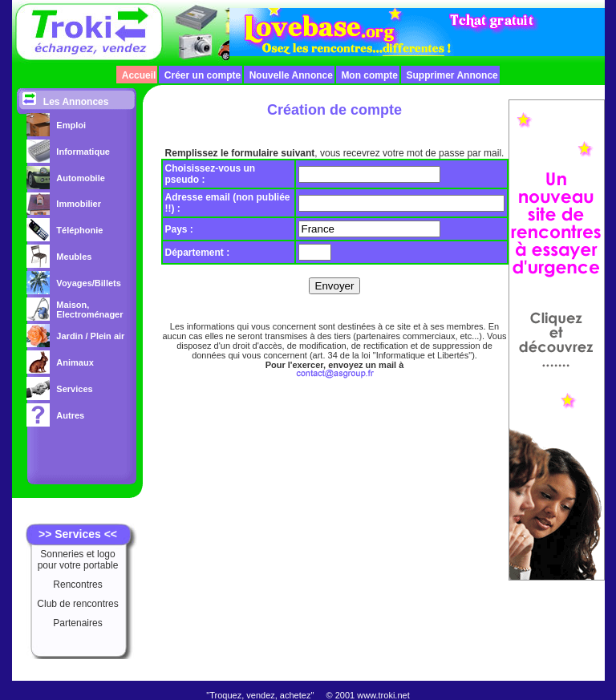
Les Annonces (76, 102)
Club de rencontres (77, 604)
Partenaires (77, 623)
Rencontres (77, 585)
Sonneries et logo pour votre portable (78, 560)
